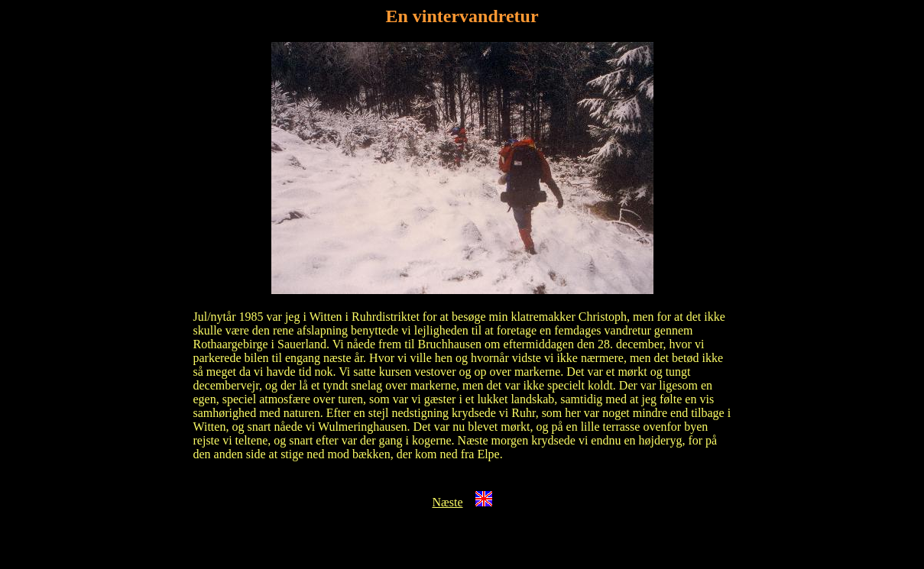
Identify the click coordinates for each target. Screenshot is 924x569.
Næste (448, 502)
